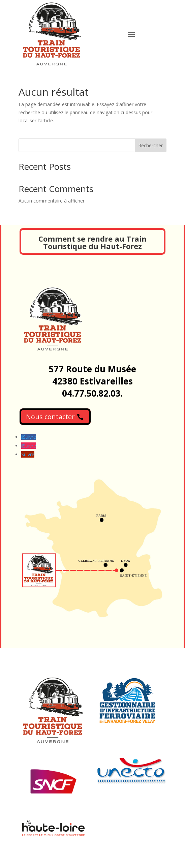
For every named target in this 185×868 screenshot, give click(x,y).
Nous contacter (50, 417)
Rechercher (150, 145)
